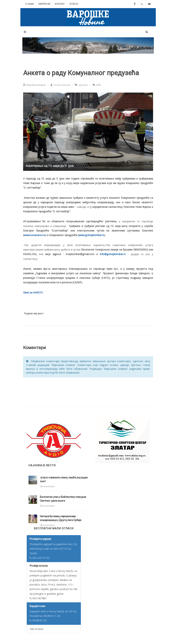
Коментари (49, 486)
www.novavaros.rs (35, 235)
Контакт (60, 4)
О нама (30, 4)
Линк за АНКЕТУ (33, 292)
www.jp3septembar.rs (91, 235)
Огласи (74, 4)
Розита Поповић (60, 85)
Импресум (44, 4)
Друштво (83, 85)
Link (97, 85)
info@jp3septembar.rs (113, 254)
